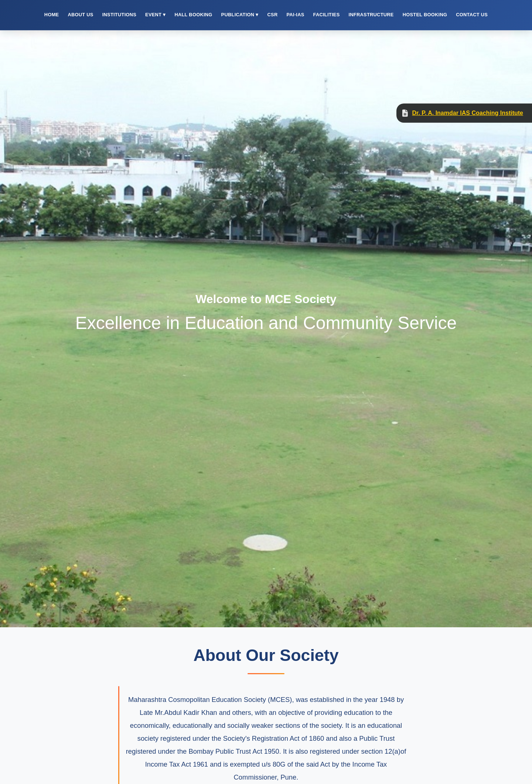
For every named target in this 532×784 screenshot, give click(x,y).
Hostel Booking (425, 15)
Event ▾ (155, 15)
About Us (80, 15)
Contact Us (472, 15)
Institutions (119, 15)
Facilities (327, 15)
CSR (273, 15)
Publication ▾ (240, 15)
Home (52, 15)
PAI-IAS (295, 15)
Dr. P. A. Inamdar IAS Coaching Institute (468, 113)
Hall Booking (193, 15)
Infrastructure (371, 15)
